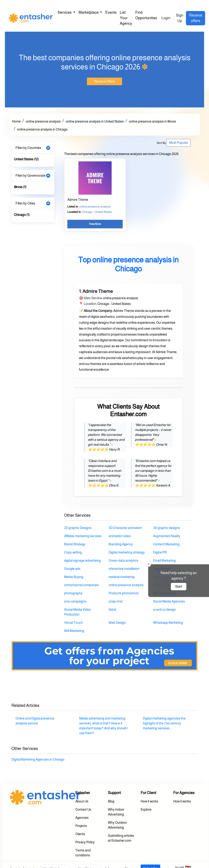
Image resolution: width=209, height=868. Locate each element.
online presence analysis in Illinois (152, 121)
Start (179, 586)
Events (111, 12)
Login (166, 18)
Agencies (82, 818)
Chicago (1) (22, 215)
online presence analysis (43, 121)
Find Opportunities (146, 15)
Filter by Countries (28, 148)
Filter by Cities (25, 203)
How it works (149, 801)
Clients (80, 834)
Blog (111, 801)
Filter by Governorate (31, 176)
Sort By (161, 143)
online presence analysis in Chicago (42, 129)
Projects (81, 826)
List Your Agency (126, 18)
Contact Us (83, 809)
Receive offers (196, 18)
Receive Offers (104, 81)
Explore (146, 809)
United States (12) (26, 159)
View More (95, 224)
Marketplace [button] (89, 12)
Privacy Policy (85, 842)
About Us (82, 801)
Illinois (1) (20, 187)
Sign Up (180, 18)
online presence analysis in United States (95, 121)
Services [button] (65, 12)
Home (16, 121)
